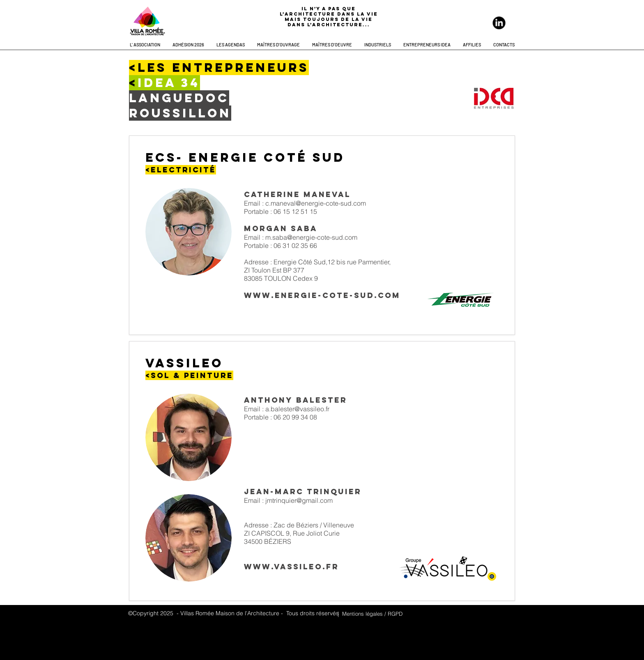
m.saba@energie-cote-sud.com (311, 237)
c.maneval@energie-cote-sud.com (316, 203)
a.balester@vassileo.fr (297, 409)
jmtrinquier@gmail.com (299, 500)
